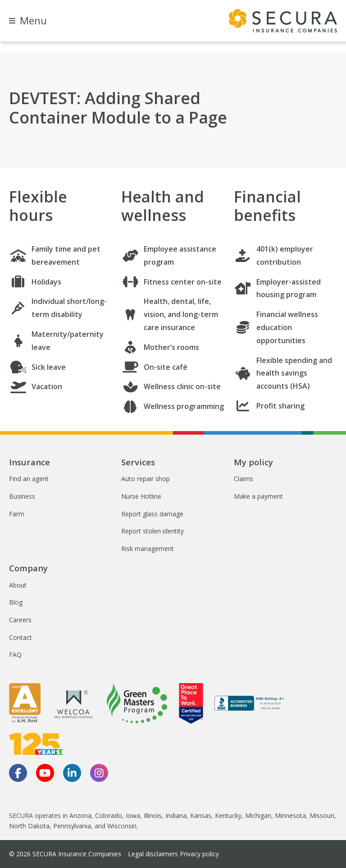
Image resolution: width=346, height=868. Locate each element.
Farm (17, 514)
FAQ (15, 654)
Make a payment (258, 496)
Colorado (109, 815)
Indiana (176, 815)
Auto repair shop (146, 479)
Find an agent (29, 479)
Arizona (80, 815)
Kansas (201, 815)
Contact (20, 637)
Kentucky (228, 815)
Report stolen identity (153, 531)
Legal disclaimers (153, 854)
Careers (20, 620)
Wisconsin (122, 826)
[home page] (283, 21)
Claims (244, 479)
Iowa (133, 815)
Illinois (153, 815)
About (18, 585)
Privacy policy (199, 854)
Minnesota (290, 815)
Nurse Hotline (141, 496)
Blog (16, 602)
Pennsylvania (72, 826)
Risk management (148, 549)
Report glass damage (152, 514)
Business (22, 496)
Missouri (322, 815)
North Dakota (29, 826)
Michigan (258, 815)
